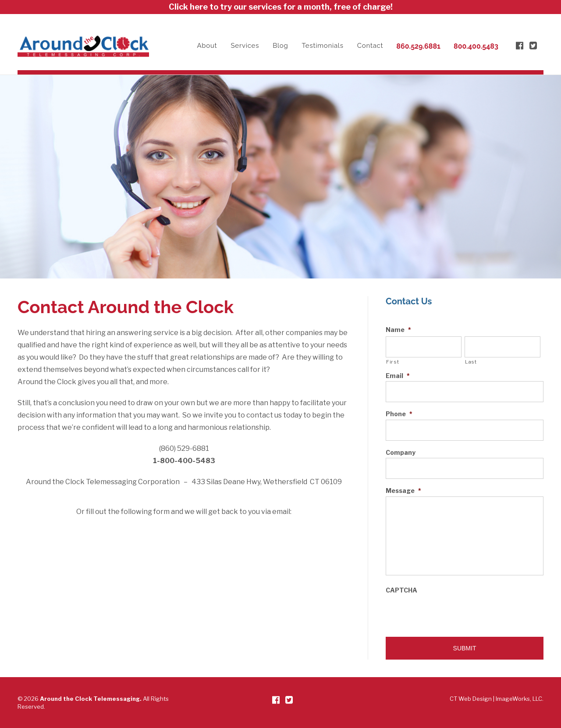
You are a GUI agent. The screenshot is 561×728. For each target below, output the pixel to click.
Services (245, 46)
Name (398, 330)
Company (401, 452)
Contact (370, 46)
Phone (399, 414)
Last (471, 362)
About (207, 46)
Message (403, 491)
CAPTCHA (401, 590)
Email (398, 376)
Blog (280, 46)
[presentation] (452, 613)
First (392, 362)
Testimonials (323, 46)
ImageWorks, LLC (519, 699)
